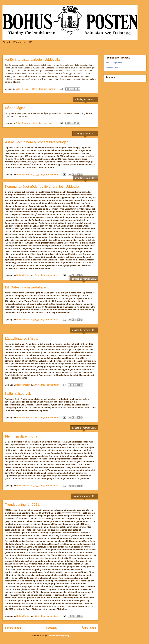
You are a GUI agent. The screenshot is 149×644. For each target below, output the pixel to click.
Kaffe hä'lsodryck (18, 394)
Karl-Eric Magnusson (114, 63)
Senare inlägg (13, 628)
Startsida (51, 628)
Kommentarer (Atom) (59, 636)
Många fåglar (15, 108)
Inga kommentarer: (48, 89)
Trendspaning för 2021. (23, 505)
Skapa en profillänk (113, 68)
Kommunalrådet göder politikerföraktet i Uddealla (42, 186)
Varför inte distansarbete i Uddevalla (32, 60)
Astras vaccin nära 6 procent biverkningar (36, 142)
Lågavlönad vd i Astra (21, 338)
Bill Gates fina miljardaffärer (26, 287)
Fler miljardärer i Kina (21, 436)
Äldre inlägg (89, 628)
